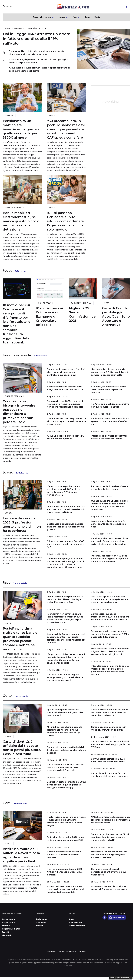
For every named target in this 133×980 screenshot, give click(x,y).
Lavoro (62, 17)
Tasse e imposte (77, 926)
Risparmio (7, 935)
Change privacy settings (121, 978)
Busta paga (41, 919)
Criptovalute (45, 303)
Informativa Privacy (67, 951)
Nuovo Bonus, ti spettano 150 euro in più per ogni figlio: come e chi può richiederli (38, 61)
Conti (87, 17)
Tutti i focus (20, 271)
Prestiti (6, 932)
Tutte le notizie (40, 356)
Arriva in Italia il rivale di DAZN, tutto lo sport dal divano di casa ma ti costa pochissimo (39, 69)
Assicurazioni (9, 919)
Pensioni (40, 926)
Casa (72, 919)
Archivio (83, 951)
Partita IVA (41, 922)
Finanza (9, 116)
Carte (97, 17)
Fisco (75, 17)
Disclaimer (51, 951)
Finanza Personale (42, 17)
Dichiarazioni (76, 922)
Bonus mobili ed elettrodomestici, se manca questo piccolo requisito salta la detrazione (37, 53)
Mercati (6, 926)
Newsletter (117, 917)
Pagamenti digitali (81, 303)
